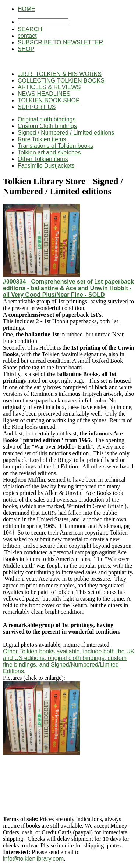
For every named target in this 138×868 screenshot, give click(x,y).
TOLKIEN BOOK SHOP (49, 100)
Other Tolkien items (43, 159)
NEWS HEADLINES (44, 94)
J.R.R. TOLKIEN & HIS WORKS (60, 74)
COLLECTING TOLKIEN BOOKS (61, 81)
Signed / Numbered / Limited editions (66, 133)
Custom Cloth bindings (47, 126)
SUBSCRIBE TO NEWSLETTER (60, 42)
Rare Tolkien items (42, 139)
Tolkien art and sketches (49, 152)
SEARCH (30, 29)
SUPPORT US (37, 107)
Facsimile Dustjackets (46, 166)
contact (27, 36)
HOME (26, 9)
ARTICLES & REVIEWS (49, 87)
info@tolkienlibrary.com (33, 859)
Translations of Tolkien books (55, 146)
